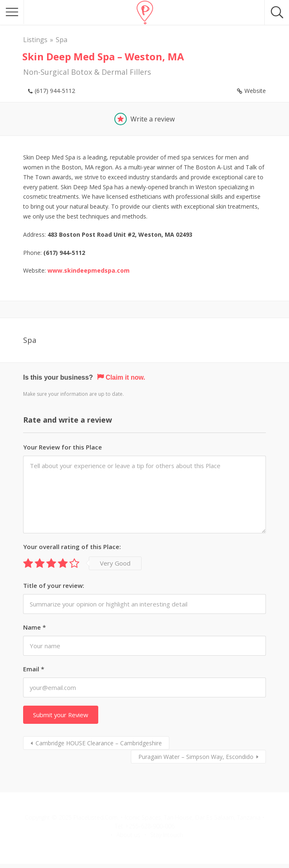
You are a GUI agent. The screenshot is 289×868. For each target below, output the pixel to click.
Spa (62, 40)
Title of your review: (54, 585)
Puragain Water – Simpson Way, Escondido (196, 757)
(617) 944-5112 (55, 91)
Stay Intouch (167, 835)
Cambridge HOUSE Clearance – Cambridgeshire (99, 743)
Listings (35, 40)
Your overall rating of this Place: (72, 547)
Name (34, 627)
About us (128, 835)
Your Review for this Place (63, 447)
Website (255, 91)
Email (34, 669)
